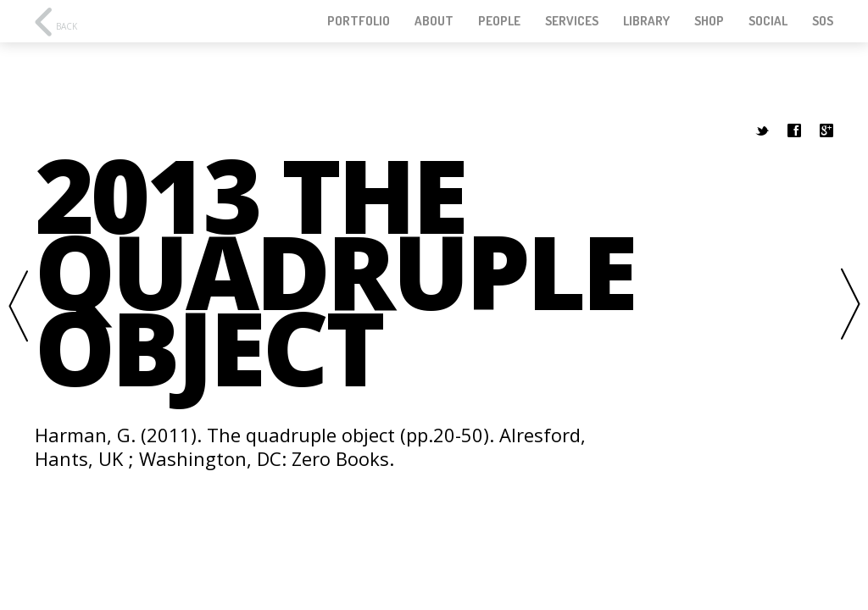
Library (646, 21)
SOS (823, 21)
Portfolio (359, 21)
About (434, 21)
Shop (709, 21)
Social (768, 21)
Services (572, 21)
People (499, 21)
